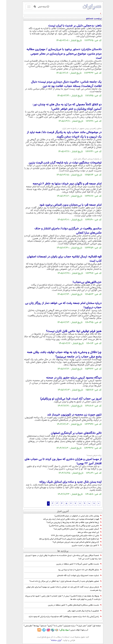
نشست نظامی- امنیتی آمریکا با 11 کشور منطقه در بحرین (73, 564)
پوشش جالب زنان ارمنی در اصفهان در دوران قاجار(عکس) (72, 516)
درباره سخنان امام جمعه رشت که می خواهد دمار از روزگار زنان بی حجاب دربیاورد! (57, 305)
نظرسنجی (22, 626)
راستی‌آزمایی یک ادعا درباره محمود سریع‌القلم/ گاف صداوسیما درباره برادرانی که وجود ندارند (59, 617)
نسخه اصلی (37, 7)
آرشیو (44, 626)
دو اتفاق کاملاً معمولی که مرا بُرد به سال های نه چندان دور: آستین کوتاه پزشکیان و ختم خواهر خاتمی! (61, 107)
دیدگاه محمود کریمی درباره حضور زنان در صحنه (68, 378)
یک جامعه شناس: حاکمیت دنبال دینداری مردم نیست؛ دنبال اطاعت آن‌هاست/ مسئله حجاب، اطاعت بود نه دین (60, 84)
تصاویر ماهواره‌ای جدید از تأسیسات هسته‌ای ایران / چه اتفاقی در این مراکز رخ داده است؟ (59, 581)
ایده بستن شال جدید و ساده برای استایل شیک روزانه (64, 482)
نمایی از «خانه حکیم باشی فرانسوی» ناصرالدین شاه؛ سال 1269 (70, 536)
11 (88, 504)
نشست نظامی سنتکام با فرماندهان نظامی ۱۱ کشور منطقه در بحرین (68, 605)
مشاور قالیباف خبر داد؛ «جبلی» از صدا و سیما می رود (73, 570)
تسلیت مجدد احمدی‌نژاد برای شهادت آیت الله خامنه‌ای (73, 575)
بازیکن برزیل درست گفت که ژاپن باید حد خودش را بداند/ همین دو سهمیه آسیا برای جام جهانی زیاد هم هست (58, 589)
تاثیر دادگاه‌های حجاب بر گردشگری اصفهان (70, 433)
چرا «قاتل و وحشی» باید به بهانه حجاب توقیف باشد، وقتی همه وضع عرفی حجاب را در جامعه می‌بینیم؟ (58, 355)
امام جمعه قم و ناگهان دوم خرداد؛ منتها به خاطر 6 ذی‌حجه (61, 184)
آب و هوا (78, 630)
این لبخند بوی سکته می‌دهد (83, 532)
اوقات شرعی (69, 630)
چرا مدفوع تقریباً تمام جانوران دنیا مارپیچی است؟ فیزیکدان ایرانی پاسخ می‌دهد (64, 539)
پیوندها (30, 626)
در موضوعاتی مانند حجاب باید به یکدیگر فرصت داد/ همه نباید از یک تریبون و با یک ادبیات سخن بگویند (58, 135)
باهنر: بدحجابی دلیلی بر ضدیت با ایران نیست (69, 26)
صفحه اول (90, 626)
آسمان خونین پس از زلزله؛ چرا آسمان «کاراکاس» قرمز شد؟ (71, 529)
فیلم (83, 626)
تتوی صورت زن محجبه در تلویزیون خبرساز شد (68, 415)
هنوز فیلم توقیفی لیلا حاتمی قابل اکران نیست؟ (67, 331)
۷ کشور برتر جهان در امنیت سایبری (80, 545)
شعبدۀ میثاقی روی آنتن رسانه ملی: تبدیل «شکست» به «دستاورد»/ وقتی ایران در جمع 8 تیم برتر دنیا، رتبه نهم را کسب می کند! (57, 557)
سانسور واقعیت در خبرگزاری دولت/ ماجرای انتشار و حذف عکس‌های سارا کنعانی (62, 231)
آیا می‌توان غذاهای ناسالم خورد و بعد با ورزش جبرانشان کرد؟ (71, 542)
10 (83, 504)
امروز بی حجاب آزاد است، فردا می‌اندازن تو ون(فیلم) (65, 399)
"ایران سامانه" (50, 640)
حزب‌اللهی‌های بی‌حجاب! (81, 282)
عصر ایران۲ (75, 626)
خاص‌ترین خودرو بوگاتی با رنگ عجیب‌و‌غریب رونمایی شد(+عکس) (69, 526)
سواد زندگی (58, 630)
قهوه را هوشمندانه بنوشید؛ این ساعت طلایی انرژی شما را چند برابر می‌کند (66, 519)
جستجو (37, 626)
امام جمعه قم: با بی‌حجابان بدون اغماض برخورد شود (64, 205)
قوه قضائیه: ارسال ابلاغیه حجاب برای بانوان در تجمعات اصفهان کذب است (58, 259)
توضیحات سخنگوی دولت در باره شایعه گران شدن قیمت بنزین (59, 163)
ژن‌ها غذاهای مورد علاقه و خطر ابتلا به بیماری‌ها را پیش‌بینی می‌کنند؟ (68, 522)
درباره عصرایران (63, 626)
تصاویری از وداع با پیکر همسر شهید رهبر (78, 611)
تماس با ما (52, 626)
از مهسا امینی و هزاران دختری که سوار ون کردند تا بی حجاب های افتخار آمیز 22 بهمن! (57, 461)
